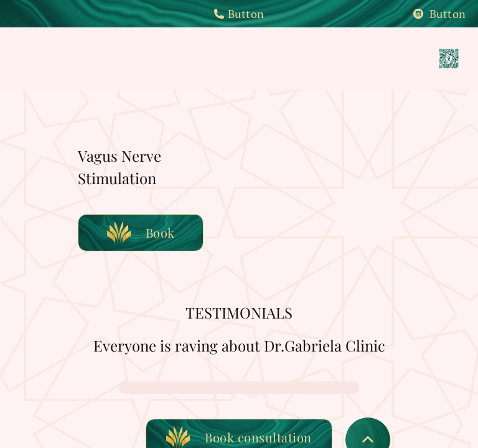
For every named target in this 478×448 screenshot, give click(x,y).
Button (239, 14)
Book (141, 233)
